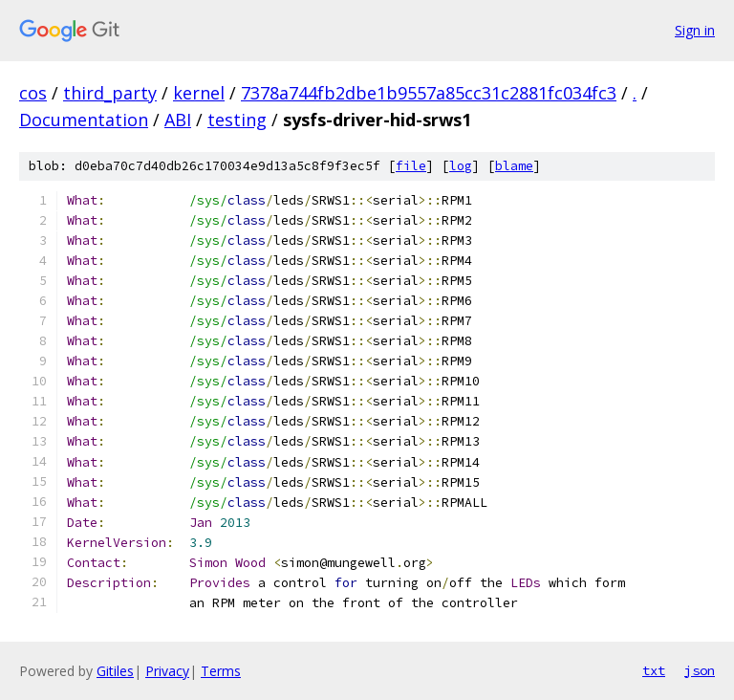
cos (33, 93)
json (700, 670)
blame (514, 166)
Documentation (84, 120)
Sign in (695, 30)
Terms (221, 671)
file (411, 166)
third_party (110, 93)
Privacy (167, 671)
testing (237, 120)
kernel (199, 93)
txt (654, 670)
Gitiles (115, 671)
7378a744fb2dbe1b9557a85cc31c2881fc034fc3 (429, 93)
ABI (178, 120)
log (461, 166)
